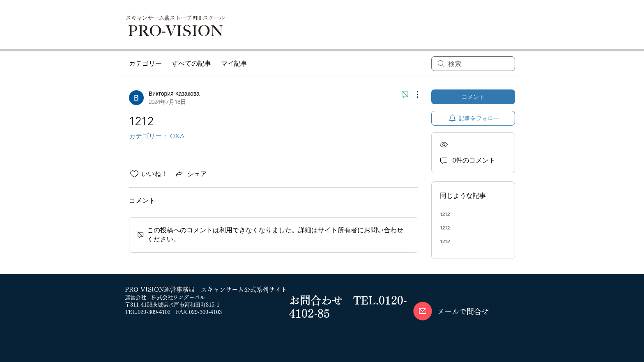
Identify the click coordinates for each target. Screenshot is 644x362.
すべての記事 (191, 63)
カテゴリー (145, 63)
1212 (445, 214)
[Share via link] (191, 174)
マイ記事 (234, 63)
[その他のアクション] (413, 94)
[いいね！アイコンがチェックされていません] (134, 174)
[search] (473, 64)
